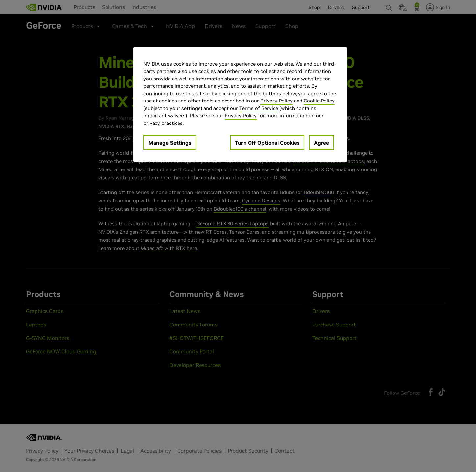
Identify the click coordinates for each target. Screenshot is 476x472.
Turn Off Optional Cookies (267, 143)
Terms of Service (259, 108)
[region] (240, 105)
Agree (321, 143)
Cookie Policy (319, 101)
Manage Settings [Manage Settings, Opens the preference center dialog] (170, 143)
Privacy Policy (276, 101)
